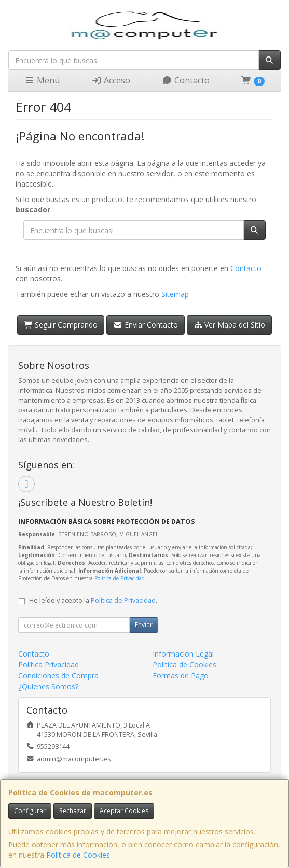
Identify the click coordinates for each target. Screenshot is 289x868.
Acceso (111, 80)
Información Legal (183, 654)
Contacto (186, 80)
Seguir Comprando (61, 325)
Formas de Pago (181, 675)
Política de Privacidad (120, 578)
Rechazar (73, 811)
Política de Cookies (78, 855)
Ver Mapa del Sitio (230, 325)
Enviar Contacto (146, 325)
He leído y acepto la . (93, 600)
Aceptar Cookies (124, 811)
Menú (42, 80)
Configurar (30, 811)
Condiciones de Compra (58, 675)
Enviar (144, 625)
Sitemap (175, 294)
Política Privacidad (49, 665)
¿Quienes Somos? (48, 686)
